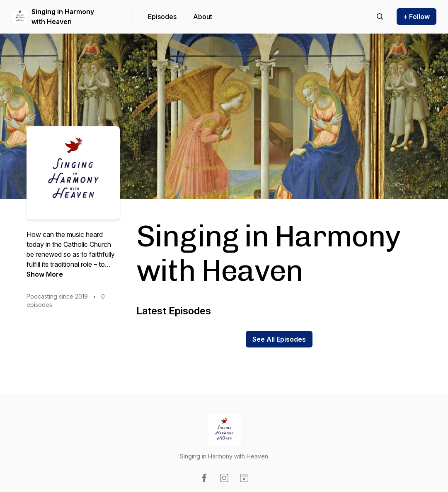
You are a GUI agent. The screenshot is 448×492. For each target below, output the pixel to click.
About (203, 17)
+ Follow (417, 17)
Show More (45, 274)
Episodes (162, 17)
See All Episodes (279, 339)
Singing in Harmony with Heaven (63, 17)
